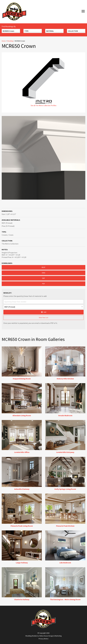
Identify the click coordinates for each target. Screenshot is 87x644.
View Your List (43, 318)
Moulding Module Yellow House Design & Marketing (44, 636)
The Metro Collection (10, 244)
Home (4, 41)
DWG (44, 273)
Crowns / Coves (8, 235)
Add (43, 312)
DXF (44, 278)
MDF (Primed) (7, 223)
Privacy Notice (43, 639)
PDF (43, 284)
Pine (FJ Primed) (8, 226)
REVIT (43, 267)
